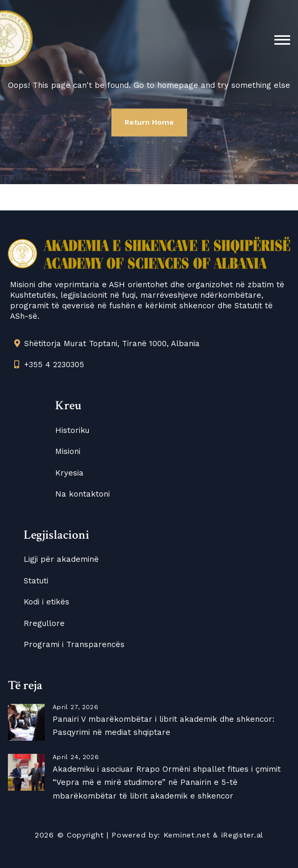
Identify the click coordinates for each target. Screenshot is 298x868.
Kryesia (69, 473)
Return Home (149, 122)
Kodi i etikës (47, 602)
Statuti (36, 581)
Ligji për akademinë (61, 559)
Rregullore (44, 623)
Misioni (68, 451)
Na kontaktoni (83, 494)
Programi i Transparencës (74, 644)
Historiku (72, 430)
